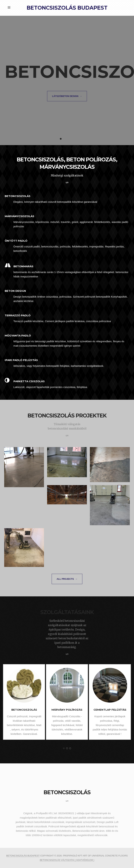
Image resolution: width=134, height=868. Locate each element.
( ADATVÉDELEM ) (85, 860)
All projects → (67, 579)
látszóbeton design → (67, 96)
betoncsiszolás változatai (57, 860)
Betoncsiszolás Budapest (67, 8)
